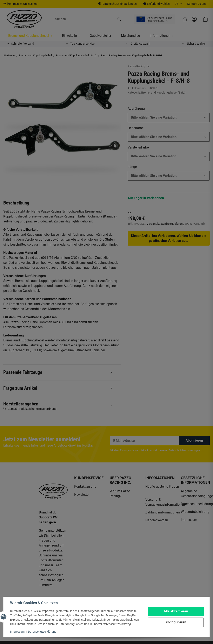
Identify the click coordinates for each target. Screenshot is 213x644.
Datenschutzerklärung (42, 632)
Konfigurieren (176, 622)
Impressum (17, 632)
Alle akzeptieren (176, 611)
